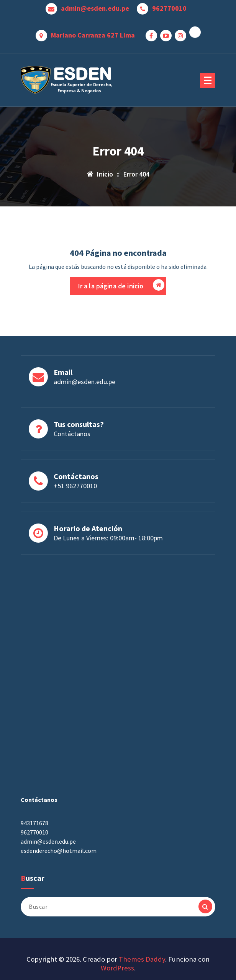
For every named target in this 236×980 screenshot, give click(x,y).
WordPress (117, 968)
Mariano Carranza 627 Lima (93, 35)
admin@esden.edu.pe (95, 8)
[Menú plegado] (208, 80)
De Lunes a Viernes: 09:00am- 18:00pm (108, 565)
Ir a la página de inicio (121, 286)
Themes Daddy (142, 959)
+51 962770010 (75, 513)
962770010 (169, 8)
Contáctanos (72, 461)
